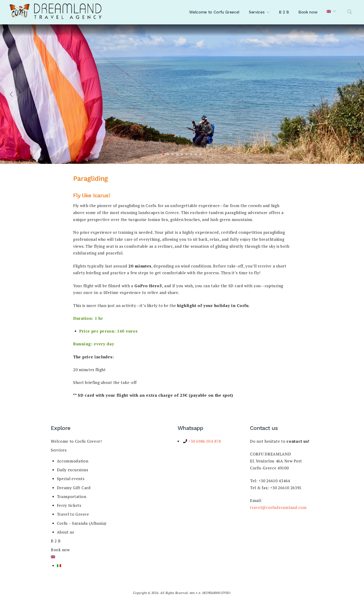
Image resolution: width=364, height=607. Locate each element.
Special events (71, 479)
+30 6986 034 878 (204, 441)
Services (257, 12)
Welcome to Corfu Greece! (214, 12)
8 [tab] (196, 155)
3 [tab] (173, 155)
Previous (12, 94)
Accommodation (73, 461)
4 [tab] (177, 155)
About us (66, 532)
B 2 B (284, 12)
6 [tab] (187, 155)
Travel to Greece (73, 514)
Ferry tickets (69, 505)
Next (352, 94)
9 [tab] (201, 155)
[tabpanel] (182, 94)
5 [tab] (182, 155)
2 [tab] (168, 155)
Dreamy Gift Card (74, 488)
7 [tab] (191, 155)
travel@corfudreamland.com (278, 507)
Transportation (72, 496)
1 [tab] (163, 155)
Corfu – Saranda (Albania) (82, 523)
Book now (308, 12)
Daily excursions (73, 470)
